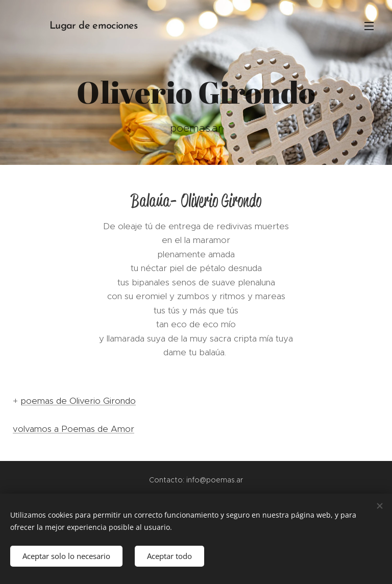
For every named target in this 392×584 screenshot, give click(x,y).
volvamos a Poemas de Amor (73, 429)
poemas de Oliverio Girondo (78, 401)
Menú (369, 26)
